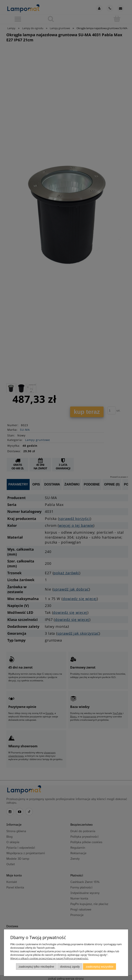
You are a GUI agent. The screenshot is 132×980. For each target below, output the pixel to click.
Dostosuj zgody (70, 967)
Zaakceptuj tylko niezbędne (36, 967)
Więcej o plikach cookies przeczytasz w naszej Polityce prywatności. (49, 958)
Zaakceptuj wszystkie (99, 967)
